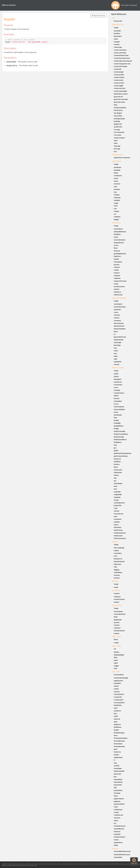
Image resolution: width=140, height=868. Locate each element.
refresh (117, 511)
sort (115, 353)
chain (116, 237)
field (116, 657)
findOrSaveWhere (120, 440)
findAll (116, 420)
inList (116, 181)
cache (116, 312)
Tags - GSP (116, 672)
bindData (117, 234)
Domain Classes (118, 368)
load (116, 486)
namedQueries (119, 503)
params (117, 265)
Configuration (117, 155)
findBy (116, 429)
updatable (118, 362)
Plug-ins (115, 541)
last (115, 478)
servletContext (119, 287)
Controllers (116, 223)
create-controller (120, 53)
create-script (119, 80)
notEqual (117, 198)
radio (116, 807)
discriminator (119, 323)
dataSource (118, 559)
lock (115, 489)
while (116, 845)
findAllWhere (119, 426)
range (116, 203)
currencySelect (119, 703)
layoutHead (118, 782)
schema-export (119, 138)
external (117, 719)
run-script (118, 135)
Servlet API (116, 590)
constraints (118, 385)
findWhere (118, 442)
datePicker (118, 705)
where (116, 525)
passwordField (119, 804)
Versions (115, 848)
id (115, 334)
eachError (118, 711)
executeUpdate (119, 409)
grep (116, 749)
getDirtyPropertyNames (123, 453)
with (116, 668)
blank (116, 173)
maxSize (117, 189)
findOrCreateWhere (121, 434)
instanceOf (118, 470)
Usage (116, 28)
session (117, 289)
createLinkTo (119, 700)
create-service (119, 83)
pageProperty (119, 799)
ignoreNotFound (120, 337)
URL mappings (119, 548)
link (115, 788)
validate (117, 522)
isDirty (116, 475)
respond (117, 276)
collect (116, 686)
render (116, 270)
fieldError (117, 725)
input (116, 660)
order (116, 351)
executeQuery (119, 407)
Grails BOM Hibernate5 (122, 851)
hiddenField (118, 757)
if (114, 760)
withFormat (118, 295)
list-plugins (118, 113)
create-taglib (119, 86)
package (117, 121)
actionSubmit (119, 675)
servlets (117, 578)
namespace (118, 262)
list (115, 481)
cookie (116, 689)
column (117, 318)
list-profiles (118, 116)
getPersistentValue (121, 456)
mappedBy (118, 494)
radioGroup (118, 810)
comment (117, 321)
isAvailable (118, 768)
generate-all (118, 97)
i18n (116, 567)
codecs (116, 550)
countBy (117, 390)
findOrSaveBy (119, 437)
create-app (118, 47)
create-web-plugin (121, 91)
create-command (120, 50)
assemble (117, 31)
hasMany (117, 461)
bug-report (118, 36)
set (115, 823)
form (116, 735)
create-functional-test (122, 58)
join (115, 777)
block (116, 639)
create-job (118, 69)
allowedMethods (120, 232)
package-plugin (119, 119)
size (115, 209)
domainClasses (119, 561)
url (115, 214)
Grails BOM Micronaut (122, 855)
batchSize (117, 310)
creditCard (118, 176)
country (117, 692)
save (116, 516)
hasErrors (117, 256)
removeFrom (119, 514)
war (115, 151)
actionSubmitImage (121, 678)
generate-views (120, 102)
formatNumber (119, 746)
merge (116, 500)
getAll (116, 451)
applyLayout (118, 681)
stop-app (117, 146)
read (116, 508)
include (117, 766)
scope (116, 284)
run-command (119, 132)
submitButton (119, 829)
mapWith (117, 492)
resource (117, 818)
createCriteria (119, 393)
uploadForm (118, 842)
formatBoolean (119, 741)
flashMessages (119, 733)
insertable (118, 342)
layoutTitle (118, 785)
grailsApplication (120, 254)
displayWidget (119, 655)
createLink (118, 697)
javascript (118, 774)
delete (116, 396)
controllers (118, 553)
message (117, 793)
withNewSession (120, 533)
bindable (117, 170)
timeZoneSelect (120, 837)
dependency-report (121, 94)
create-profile (119, 75)
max (116, 187)
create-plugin (119, 72)
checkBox (117, 683)
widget (116, 219)
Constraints (116, 161)
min (115, 192)
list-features (118, 110)
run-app (117, 130)
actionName (118, 229)
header (117, 259)
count (116, 387)
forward (117, 251)
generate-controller (121, 99)
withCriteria (118, 530)
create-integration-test (122, 64)
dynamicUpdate (120, 329)
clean (116, 39)
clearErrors (118, 382)
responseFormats (120, 281)
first (115, 445)
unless (116, 840)
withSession (118, 536)
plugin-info (118, 124)
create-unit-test (120, 88)
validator (117, 217)
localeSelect (118, 790)
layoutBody (118, 779)
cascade (117, 315)
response (117, 278)
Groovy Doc (118, 21)
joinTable (117, 345)
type (116, 359)
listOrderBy (118, 483)
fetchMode (118, 415)
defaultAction (119, 243)
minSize (117, 195)
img (115, 763)
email (116, 178)
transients (118, 519)
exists (116, 412)
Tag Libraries (117, 605)
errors (116, 245)
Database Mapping (119, 298)
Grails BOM (118, 857)
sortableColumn (120, 826)
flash (116, 248)
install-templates (120, 108)
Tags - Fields (116, 646)
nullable (117, 200)
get (115, 448)
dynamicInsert (119, 326)
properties (118, 505)
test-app (117, 149)
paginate (117, 801)
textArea (117, 832)
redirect (117, 267)
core (116, 556)
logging (117, 570)
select (116, 821)
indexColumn (119, 340)
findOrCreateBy (120, 431)
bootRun (117, 33)
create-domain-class (121, 55)
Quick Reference (119, 14)
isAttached (118, 472)
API (113, 18)
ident (116, 467)
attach (116, 376)
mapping (117, 497)
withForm (118, 292)
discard (117, 398)
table (116, 356)
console (117, 44)
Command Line (118, 25)
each (116, 708)
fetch (116, 331)
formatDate (118, 744)
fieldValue (118, 727)
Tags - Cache (117, 636)
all (115, 649)
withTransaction (120, 538)
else (115, 714)
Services (115, 581)
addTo (116, 374)
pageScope (118, 620)
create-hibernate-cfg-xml (123, 61)
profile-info (118, 127)
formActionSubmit (121, 738)
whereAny (118, 527)
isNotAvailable (119, 771)
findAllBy (117, 423)
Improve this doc (99, 16)
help (116, 105)
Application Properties (122, 158)
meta (116, 796)
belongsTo (118, 379)
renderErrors (119, 815)
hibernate (118, 564)
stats (116, 143)
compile (117, 42)
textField (117, 834)
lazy (115, 348)
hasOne (117, 464)
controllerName (120, 240)
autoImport (118, 304)
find (115, 418)
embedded (118, 401)
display (117, 652)
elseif (116, 716)
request (117, 273)
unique (117, 211)
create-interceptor (121, 66)
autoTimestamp (120, 307)
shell (116, 141)
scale (116, 206)
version (117, 364)
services (117, 575)
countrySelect (119, 694)
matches (117, 184)
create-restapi (119, 77)
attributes (118, 167)
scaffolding (118, 572)
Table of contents (9, 5)
